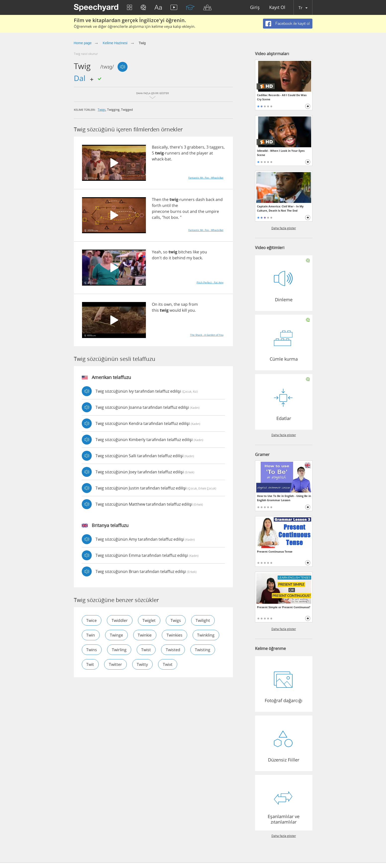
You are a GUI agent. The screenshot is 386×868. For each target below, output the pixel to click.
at (211, 153)
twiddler (120, 620)
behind (179, 258)
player (202, 153)
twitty (143, 664)
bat (168, 159)
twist (147, 650)
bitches (185, 252)
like (196, 252)
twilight (204, 620)
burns (176, 211)
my (189, 258)
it (170, 258)
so (165, 252)
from (193, 304)
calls (156, 217)
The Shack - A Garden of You (207, 335)
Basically (160, 147)
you (204, 252)
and (185, 153)
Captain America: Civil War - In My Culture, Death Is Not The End (280, 208)
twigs (102, 110)
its (161, 304)
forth (157, 205)
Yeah (156, 252)
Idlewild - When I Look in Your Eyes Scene (281, 153)
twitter (116, 664)
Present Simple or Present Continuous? (284, 607)
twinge (117, 635)
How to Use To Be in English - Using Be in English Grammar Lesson (284, 498)
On (155, 304)
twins (92, 650)
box (174, 217)
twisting (203, 650)
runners (173, 153)
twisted (173, 650)
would (175, 310)
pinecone (161, 211)
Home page (83, 43)
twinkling (207, 635)
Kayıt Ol (277, 8)
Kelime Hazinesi (115, 43)
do (165, 258)
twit (90, 664)
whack (158, 159)
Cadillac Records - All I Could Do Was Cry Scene (282, 97)
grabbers (196, 147)
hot (167, 217)
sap (184, 304)
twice (92, 620)
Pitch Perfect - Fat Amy (210, 282)
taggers (217, 147)
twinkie (145, 635)
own (168, 304)
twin (91, 635)
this (155, 310)
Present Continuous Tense (275, 551)
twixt (168, 664)
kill (184, 310)
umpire (212, 211)
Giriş (255, 8)
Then (157, 199)
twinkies (175, 635)
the (193, 153)
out (186, 211)
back (210, 199)
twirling (119, 650)
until (167, 205)
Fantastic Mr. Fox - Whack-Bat (206, 178)
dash (200, 199)
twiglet (150, 620)
